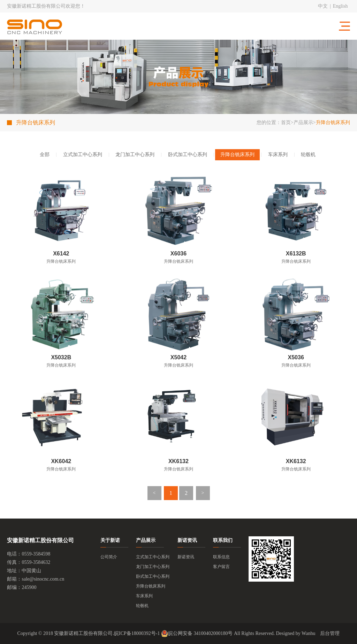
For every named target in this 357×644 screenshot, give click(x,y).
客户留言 (221, 567)
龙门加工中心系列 (135, 155)
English (340, 6)
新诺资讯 (187, 540)
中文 (323, 6)
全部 (45, 155)
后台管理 (330, 633)
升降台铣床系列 (237, 155)
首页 (286, 122)
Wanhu (308, 633)
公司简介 (109, 557)
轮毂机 (308, 155)
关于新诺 (110, 540)
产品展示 (303, 122)
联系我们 (223, 540)
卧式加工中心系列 (188, 155)
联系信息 (221, 557)
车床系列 (278, 155)
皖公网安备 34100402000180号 (197, 634)
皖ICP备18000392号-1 (137, 633)
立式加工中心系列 (83, 155)
